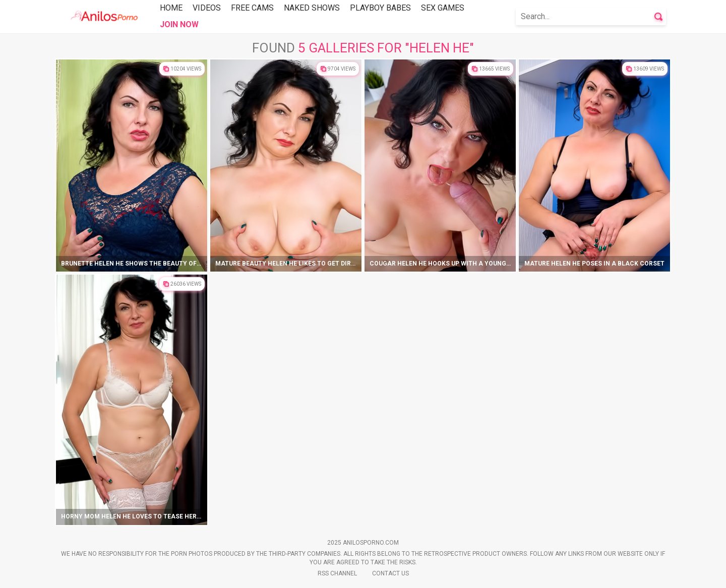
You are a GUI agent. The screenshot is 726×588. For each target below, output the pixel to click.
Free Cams (252, 8)
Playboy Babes (380, 8)
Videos (207, 8)
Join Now (179, 24)
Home (171, 8)
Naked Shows (312, 8)
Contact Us (390, 573)
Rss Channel (337, 573)
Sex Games (443, 8)
